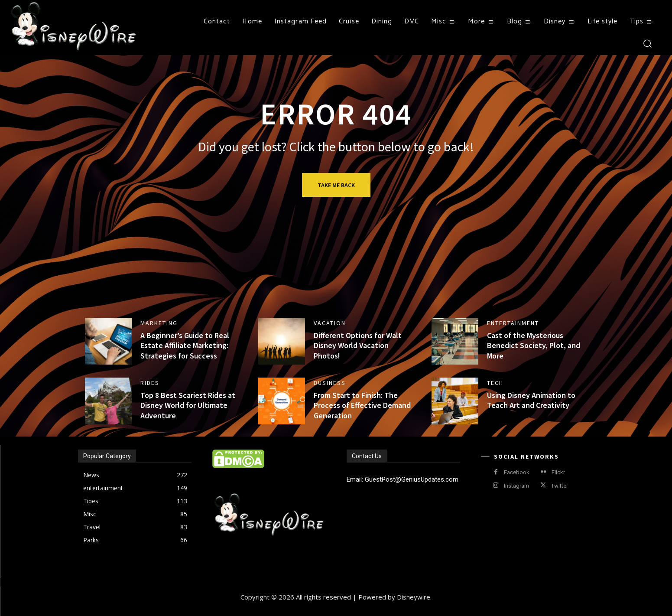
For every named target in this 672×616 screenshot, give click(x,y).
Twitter (560, 486)
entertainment (513, 323)
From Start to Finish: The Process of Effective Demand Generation (362, 405)
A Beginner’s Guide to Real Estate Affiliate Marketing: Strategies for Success (185, 345)
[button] (647, 43)
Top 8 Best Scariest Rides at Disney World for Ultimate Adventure (188, 405)
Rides (150, 383)
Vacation (330, 323)
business (330, 383)
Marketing (159, 323)
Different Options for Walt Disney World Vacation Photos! (358, 345)
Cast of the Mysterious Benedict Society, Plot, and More (534, 345)
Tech (495, 383)
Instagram (516, 486)
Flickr (558, 472)
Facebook (517, 472)
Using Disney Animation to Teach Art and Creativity (531, 400)
